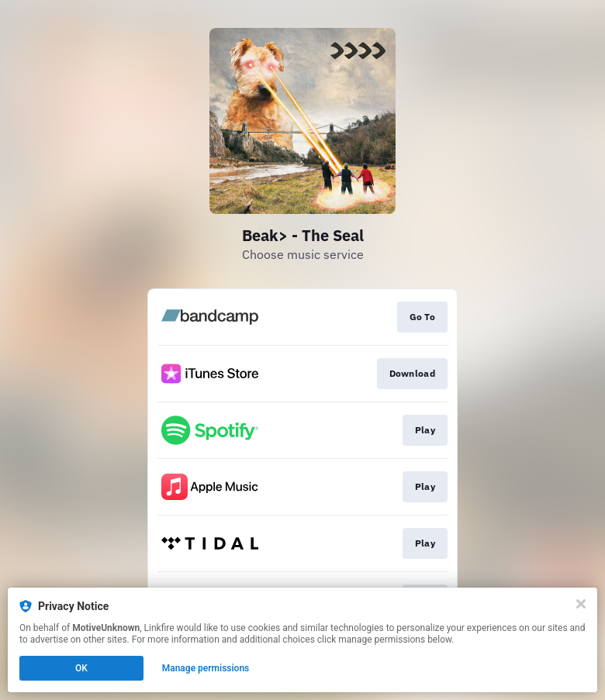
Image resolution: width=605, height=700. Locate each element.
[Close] (581, 604)
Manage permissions (206, 668)
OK (81, 668)
